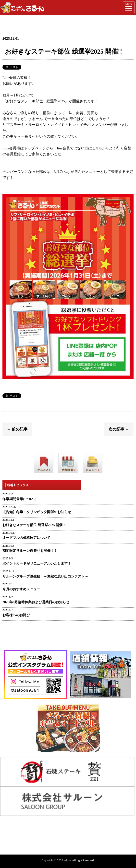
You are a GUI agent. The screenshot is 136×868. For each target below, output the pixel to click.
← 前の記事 (17, 429)
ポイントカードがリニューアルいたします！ (37, 563)
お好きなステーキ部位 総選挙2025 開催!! (34, 525)
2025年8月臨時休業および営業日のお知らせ (36, 602)
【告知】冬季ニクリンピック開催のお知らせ (37, 512)
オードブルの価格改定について (26, 538)
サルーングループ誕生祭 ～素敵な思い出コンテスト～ (45, 576)
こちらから (100, 148)
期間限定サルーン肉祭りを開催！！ (30, 551)
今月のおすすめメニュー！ (23, 589)
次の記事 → (119, 429)
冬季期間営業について (20, 499)
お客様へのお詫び (16, 615)
